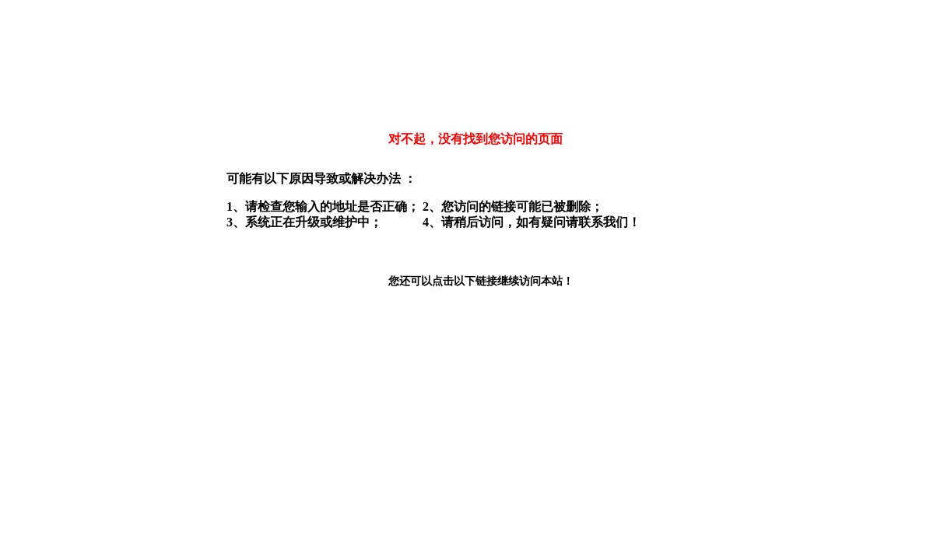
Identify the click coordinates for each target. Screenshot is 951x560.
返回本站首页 (432, 311)
